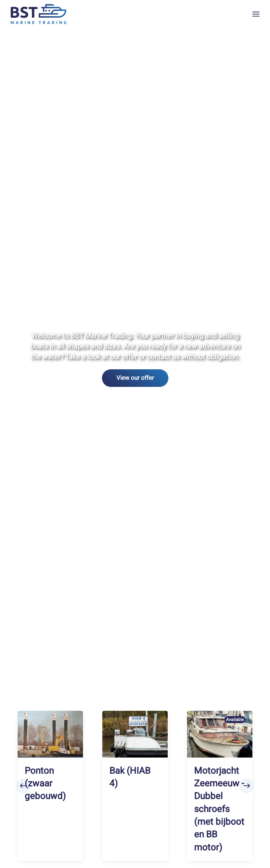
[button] (256, 14)
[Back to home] (39, 14)
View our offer (135, 378)
